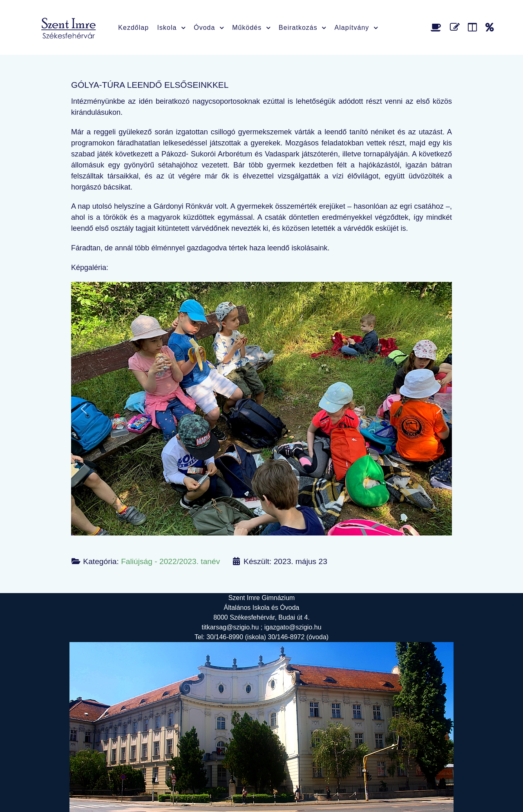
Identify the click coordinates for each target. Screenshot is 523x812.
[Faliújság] (474, 27)
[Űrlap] (456, 27)
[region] (261, 409)
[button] (84, 409)
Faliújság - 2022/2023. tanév (170, 561)
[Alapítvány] (490, 27)
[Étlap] (437, 27)
